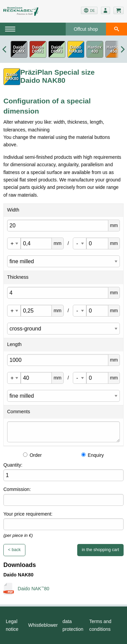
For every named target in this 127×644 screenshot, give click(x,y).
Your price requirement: (28, 514)
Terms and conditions (100, 625)
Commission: (17, 489)
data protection (73, 625)
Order (32, 455)
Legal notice (12, 625)
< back (14, 550)
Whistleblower (43, 625)
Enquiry (92, 455)
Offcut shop (86, 29)
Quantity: (13, 465)
